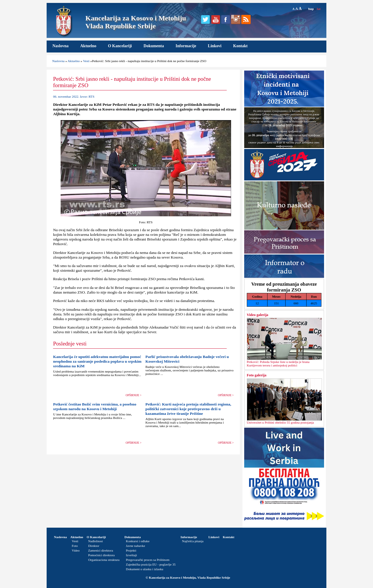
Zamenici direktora (100, 550)
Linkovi (215, 46)
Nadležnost (95, 541)
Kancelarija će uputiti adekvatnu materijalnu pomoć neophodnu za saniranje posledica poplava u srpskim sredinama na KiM (97, 361)
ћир (311, 9)
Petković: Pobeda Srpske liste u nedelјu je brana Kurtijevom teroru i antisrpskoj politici (278, 364)
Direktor (94, 546)
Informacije (186, 46)
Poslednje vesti (70, 344)
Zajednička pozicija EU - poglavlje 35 (151, 564)
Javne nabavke (136, 546)
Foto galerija (257, 375)
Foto (75, 546)
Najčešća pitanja (193, 541)
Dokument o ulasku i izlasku (145, 569)
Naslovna (60, 46)
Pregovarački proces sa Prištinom (148, 560)
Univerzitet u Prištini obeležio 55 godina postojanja (280, 422)
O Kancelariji (120, 46)
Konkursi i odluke (138, 541)
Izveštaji (131, 555)
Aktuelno (88, 46)
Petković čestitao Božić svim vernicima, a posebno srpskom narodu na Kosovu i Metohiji (95, 407)
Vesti (86, 61)
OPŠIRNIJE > (133, 395)
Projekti (131, 550)
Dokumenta (154, 46)
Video (76, 550)
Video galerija (258, 315)
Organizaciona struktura (104, 560)
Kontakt (240, 46)
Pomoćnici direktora (101, 555)
